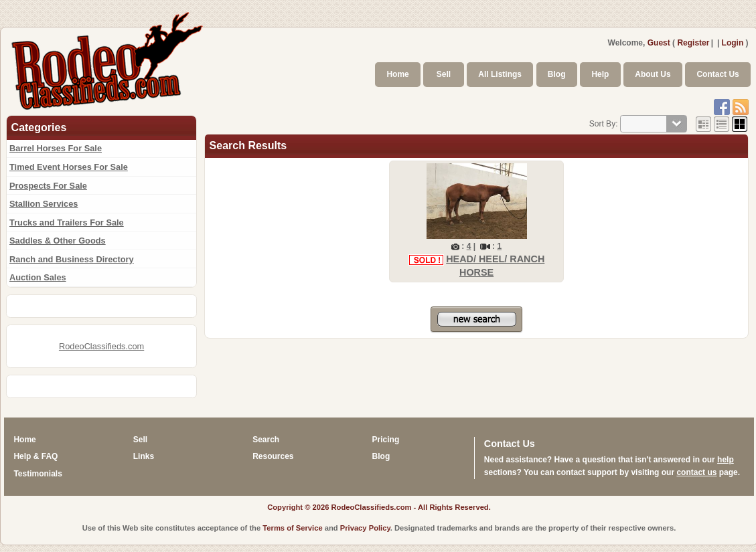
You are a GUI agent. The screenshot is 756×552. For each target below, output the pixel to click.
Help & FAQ (35, 456)
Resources (273, 456)
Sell (444, 74)
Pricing (386, 440)
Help (600, 74)
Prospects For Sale (48, 186)
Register (693, 43)
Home (397, 74)
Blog (557, 74)
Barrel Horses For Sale (56, 148)
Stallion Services (44, 204)
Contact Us (717, 74)
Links (144, 456)
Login (733, 43)
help (726, 460)
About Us (653, 74)
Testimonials (37, 474)
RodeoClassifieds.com (101, 346)
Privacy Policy (365, 528)
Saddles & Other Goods (58, 241)
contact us (696, 472)
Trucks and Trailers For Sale (67, 222)
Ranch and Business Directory (72, 259)
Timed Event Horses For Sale (69, 167)
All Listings (500, 74)
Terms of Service (292, 528)
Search (266, 440)
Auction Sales (38, 277)
